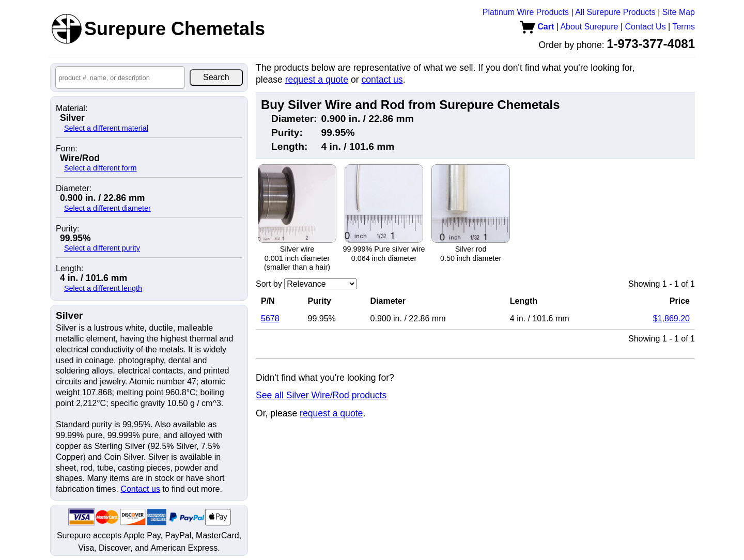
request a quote (317, 80)
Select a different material (106, 128)
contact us (382, 80)
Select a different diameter (107, 208)
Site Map (679, 12)
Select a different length (103, 288)
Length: (69, 269)
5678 (270, 318)
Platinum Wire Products (526, 12)
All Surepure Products (615, 12)
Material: (72, 108)
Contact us (140, 489)
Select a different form (100, 168)
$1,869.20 (671, 318)
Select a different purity (102, 248)
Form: (67, 149)
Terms (684, 27)
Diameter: (74, 189)
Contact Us (646, 27)
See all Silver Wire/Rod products (321, 395)
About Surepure (589, 27)
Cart (537, 27)
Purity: (67, 229)
